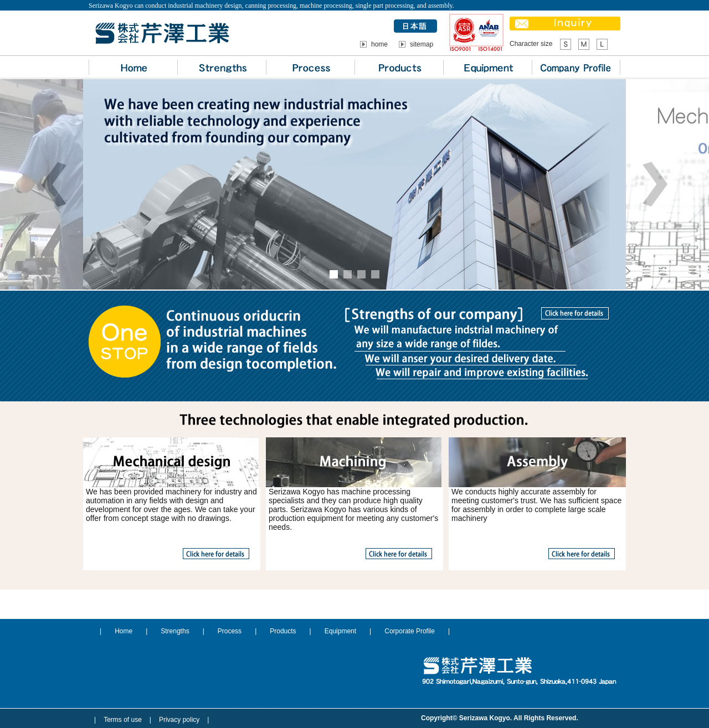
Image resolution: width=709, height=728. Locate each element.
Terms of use (123, 720)
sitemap (422, 44)
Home (124, 631)
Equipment (340, 631)
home (379, 44)
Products (283, 631)
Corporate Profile (410, 631)
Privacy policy (179, 720)
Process (230, 631)
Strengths (175, 631)
